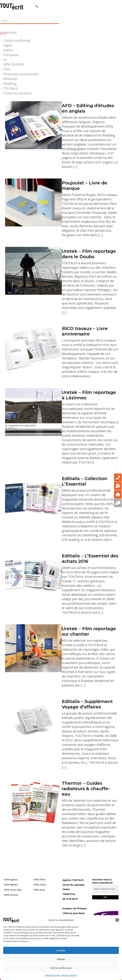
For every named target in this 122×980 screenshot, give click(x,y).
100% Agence (10, 879)
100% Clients (40, 885)
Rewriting (10, 84)
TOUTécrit (11, 88)
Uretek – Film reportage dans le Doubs (89, 254)
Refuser (61, 959)
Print (7, 69)
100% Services (11, 895)
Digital (8, 45)
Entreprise (11, 55)
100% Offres (39, 879)
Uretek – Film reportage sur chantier (89, 631)
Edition (8, 50)
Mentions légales (53, 975)
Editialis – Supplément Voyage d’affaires (87, 704)
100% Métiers (11, 885)
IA (5, 60)
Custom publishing (17, 40)
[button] (117, 920)
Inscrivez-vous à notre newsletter (103, 881)
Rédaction (11, 79)
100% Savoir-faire (13, 890)
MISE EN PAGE (14, 64)
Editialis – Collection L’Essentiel (85, 481)
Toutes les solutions (17, 93)
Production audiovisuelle (21, 74)
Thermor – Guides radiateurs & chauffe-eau (86, 789)
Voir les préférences (61, 968)
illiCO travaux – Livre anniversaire (85, 331)
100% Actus (39, 890)
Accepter (61, 950)
